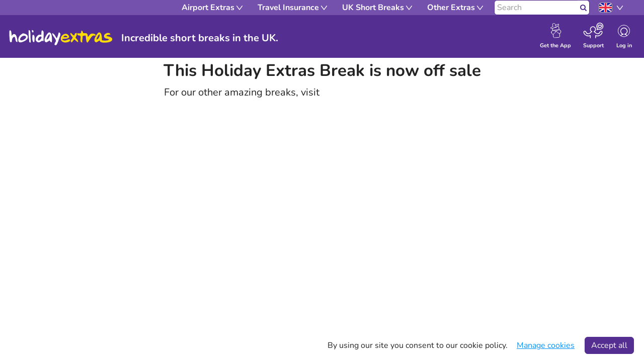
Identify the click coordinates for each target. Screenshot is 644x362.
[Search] (536, 8)
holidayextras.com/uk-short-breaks (401, 92)
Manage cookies (546, 345)
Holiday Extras (61, 38)
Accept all (609, 345)
